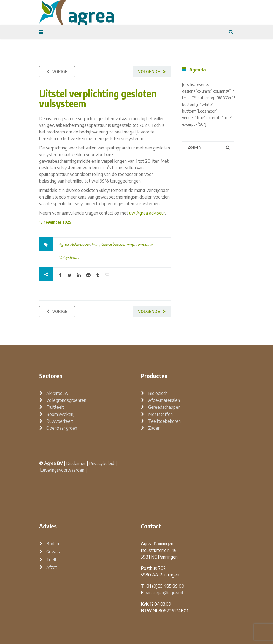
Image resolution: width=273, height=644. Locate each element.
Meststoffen (160, 414)
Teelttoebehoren (164, 421)
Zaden (154, 428)
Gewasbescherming (117, 244)
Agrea (64, 244)
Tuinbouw (144, 244)
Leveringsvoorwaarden (62, 470)
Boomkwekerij (60, 414)
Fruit (95, 244)
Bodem (53, 544)
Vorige (60, 72)
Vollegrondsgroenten (66, 400)
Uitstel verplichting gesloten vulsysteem (98, 98)
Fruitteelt (55, 407)
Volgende (149, 72)
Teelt (51, 560)
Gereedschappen (164, 407)
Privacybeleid (102, 463)
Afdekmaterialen (164, 400)
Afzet (52, 567)
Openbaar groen (62, 428)
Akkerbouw (80, 244)
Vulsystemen (69, 257)
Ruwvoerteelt (60, 421)
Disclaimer (76, 463)
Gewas (53, 552)
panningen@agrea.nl (164, 593)
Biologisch (158, 393)
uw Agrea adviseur (147, 213)
